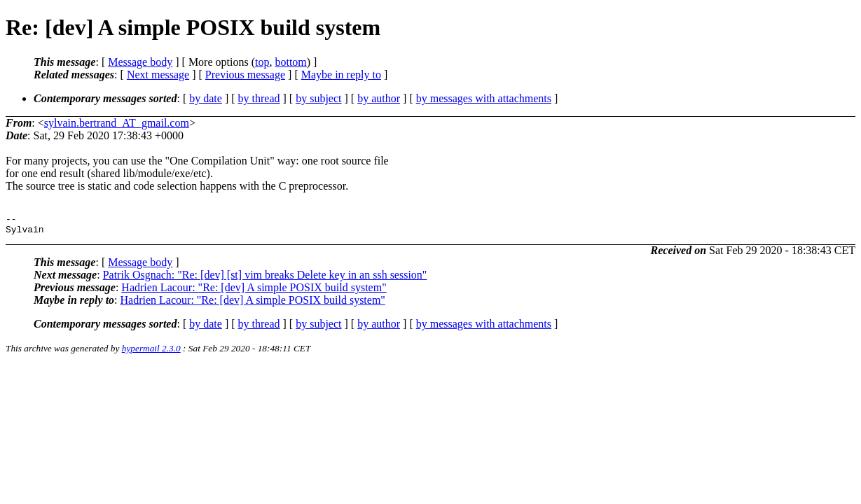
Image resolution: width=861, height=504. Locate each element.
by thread (259, 98)
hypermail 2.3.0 (151, 352)
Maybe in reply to (341, 75)
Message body (140, 62)
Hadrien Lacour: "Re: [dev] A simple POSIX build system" (254, 292)
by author (379, 98)
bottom (290, 62)
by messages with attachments (484, 98)
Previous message (245, 75)
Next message (158, 75)
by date (206, 98)
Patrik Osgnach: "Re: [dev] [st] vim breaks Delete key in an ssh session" (265, 279)
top (262, 62)
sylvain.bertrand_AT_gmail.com (117, 123)
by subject (318, 98)
